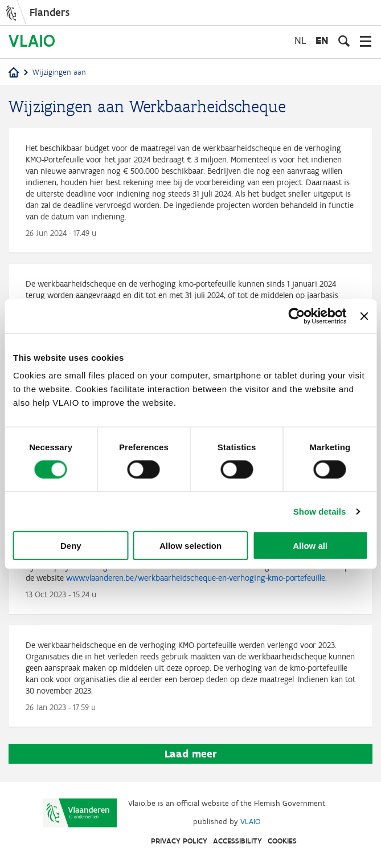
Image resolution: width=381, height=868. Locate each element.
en (322, 40)
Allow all (310, 546)
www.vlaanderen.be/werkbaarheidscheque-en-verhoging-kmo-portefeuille (196, 578)
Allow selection (190, 546)
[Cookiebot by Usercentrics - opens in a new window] (297, 316)
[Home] (14, 73)
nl (300, 40)
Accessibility (237, 841)
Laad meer (191, 754)
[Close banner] (364, 316)
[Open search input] (344, 41)
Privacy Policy (179, 841)
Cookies (282, 841)
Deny (71, 546)
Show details (320, 511)
